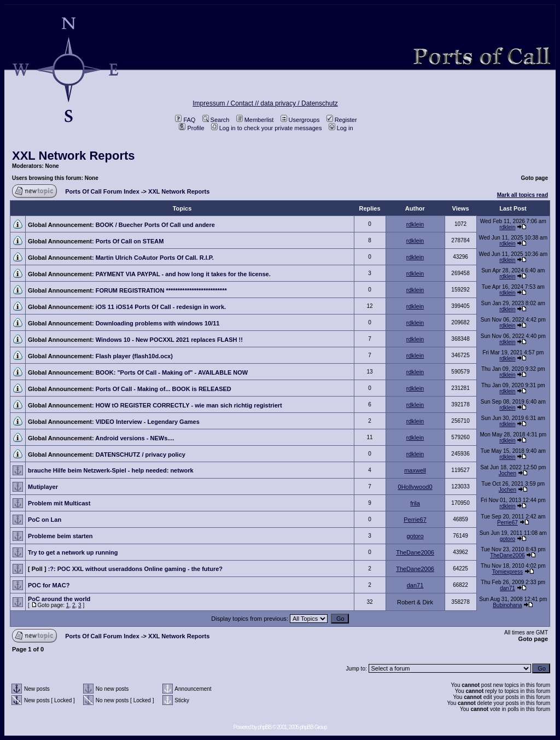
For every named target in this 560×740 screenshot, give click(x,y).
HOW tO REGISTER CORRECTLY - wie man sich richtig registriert (189, 405)
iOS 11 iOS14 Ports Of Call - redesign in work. (161, 307)
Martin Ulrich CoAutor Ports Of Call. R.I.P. (155, 258)
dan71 (415, 585)
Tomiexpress (507, 572)
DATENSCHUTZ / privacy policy (141, 455)
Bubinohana (507, 605)
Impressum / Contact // (226, 103)
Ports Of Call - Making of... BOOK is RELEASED (164, 389)
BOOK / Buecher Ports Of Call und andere (155, 225)
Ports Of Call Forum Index (102, 191)
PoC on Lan (45, 520)
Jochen (507, 473)
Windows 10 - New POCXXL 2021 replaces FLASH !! (169, 340)
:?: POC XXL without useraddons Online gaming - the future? (135, 569)
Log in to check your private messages (267, 128)
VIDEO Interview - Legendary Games (148, 422)
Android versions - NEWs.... (135, 438)
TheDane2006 (415, 552)
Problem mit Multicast (59, 503)
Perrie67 (415, 520)
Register (342, 120)
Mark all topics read (523, 195)
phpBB (264, 727)
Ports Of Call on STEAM (130, 241)
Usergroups (300, 120)
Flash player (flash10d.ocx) (134, 356)
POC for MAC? (49, 585)
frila (415, 503)
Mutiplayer (43, 487)
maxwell (415, 470)
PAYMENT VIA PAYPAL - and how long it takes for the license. (183, 274)
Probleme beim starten (60, 536)
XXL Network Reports (74, 156)
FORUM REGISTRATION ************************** (161, 290)
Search (216, 120)
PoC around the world (59, 599)
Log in (341, 128)
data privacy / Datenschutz (299, 103)
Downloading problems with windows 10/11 (158, 323)
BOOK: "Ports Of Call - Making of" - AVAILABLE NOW (172, 372)
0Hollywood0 (415, 487)
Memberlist (255, 120)
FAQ (185, 120)
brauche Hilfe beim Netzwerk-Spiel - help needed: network (111, 470)
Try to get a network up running (73, 552)
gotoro (415, 536)
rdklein (415, 224)
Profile (191, 128)
